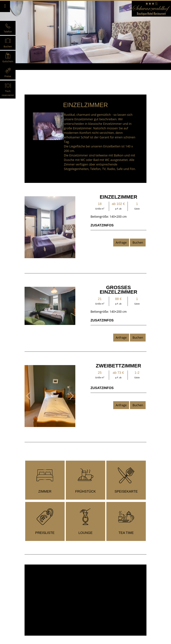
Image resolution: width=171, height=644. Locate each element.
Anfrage (121, 242)
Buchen (138, 242)
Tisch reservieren (8, 91)
